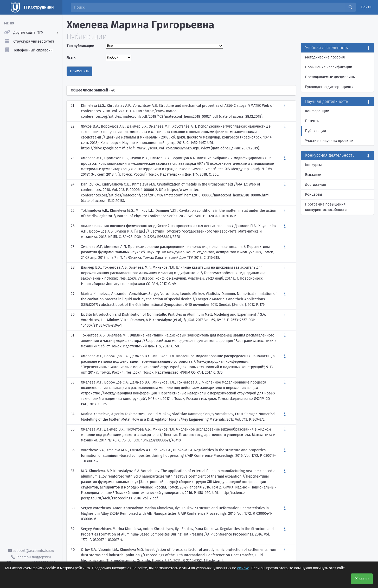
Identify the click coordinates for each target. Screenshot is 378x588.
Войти (366, 7)
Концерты (314, 194)
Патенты (312, 121)
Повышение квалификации (329, 67)
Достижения (316, 185)
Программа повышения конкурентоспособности (326, 207)
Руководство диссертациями (329, 87)
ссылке (243, 568)
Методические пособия (325, 57)
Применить (79, 71)
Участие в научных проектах (329, 141)
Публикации (316, 131)
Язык (71, 58)
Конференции (317, 111)
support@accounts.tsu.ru (31, 551)
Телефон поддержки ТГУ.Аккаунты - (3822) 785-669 (31, 560)
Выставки (313, 175)
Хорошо (362, 579)
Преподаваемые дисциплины (330, 77)
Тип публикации (80, 46)
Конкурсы (313, 165)
